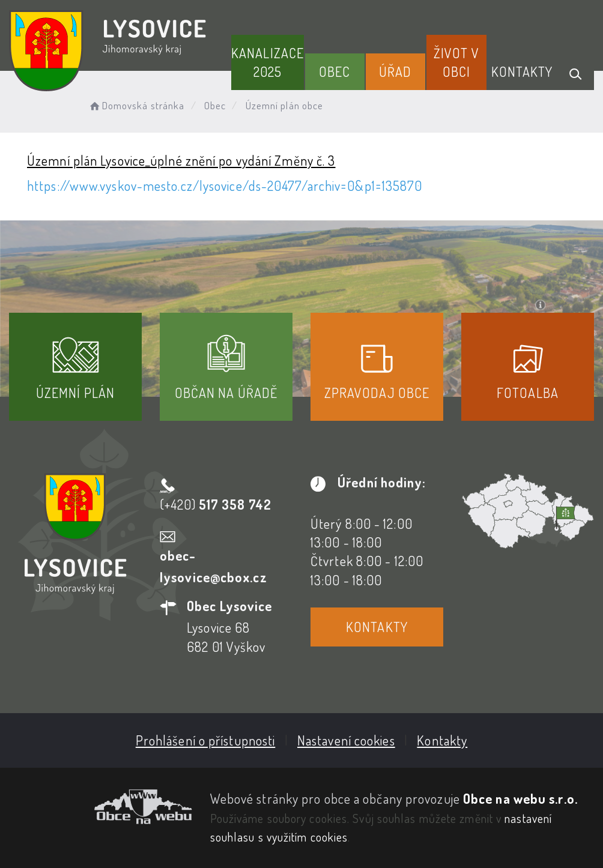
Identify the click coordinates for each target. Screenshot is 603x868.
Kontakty (522, 71)
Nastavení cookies (346, 740)
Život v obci (456, 62)
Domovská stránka (136, 105)
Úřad (395, 71)
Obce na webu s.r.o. (520, 798)
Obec (335, 71)
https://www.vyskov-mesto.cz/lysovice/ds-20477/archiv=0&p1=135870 (225, 185)
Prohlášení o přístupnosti (206, 740)
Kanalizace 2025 (268, 62)
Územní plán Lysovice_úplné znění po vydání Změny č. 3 (181, 160)
